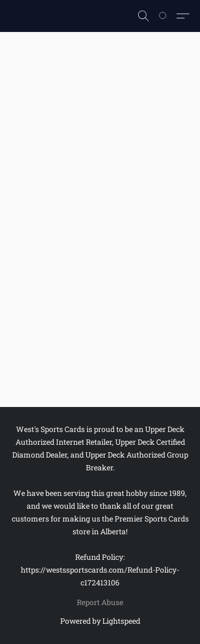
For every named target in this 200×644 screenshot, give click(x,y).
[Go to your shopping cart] (169, 16)
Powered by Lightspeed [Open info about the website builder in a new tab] (100, 621)
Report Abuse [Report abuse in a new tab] (100, 602)
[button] (143, 16)
